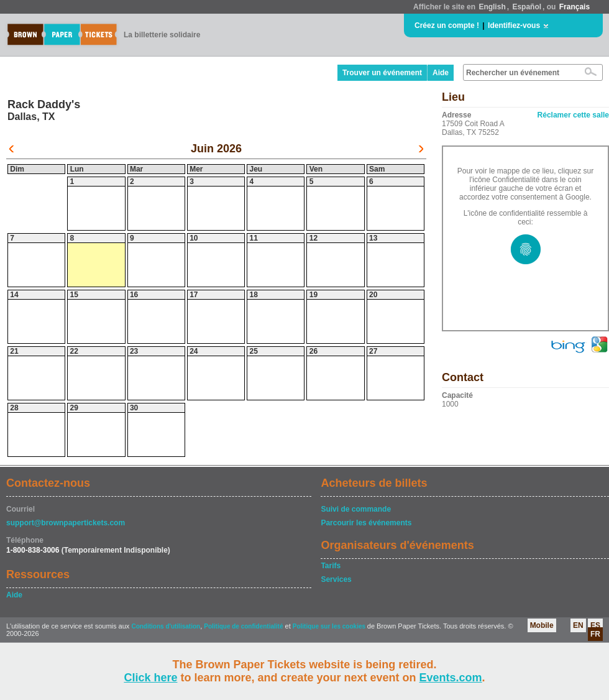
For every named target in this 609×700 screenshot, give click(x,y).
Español (527, 7)
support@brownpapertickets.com (66, 523)
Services (336, 579)
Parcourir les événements (366, 523)
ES (595, 625)
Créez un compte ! (447, 25)
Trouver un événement (382, 73)
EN (578, 625)
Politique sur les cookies (330, 626)
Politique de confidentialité (243, 626)
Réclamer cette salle (573, 115)
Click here (150, 678)
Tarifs (331, 566)
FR (595, 634)
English (492, 7)
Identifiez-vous (514, 25)
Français (575, 7)
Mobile (542, 625)
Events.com (451, 678)
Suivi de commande (356, 509)
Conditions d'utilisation (166, 626)
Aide (441, 73)
